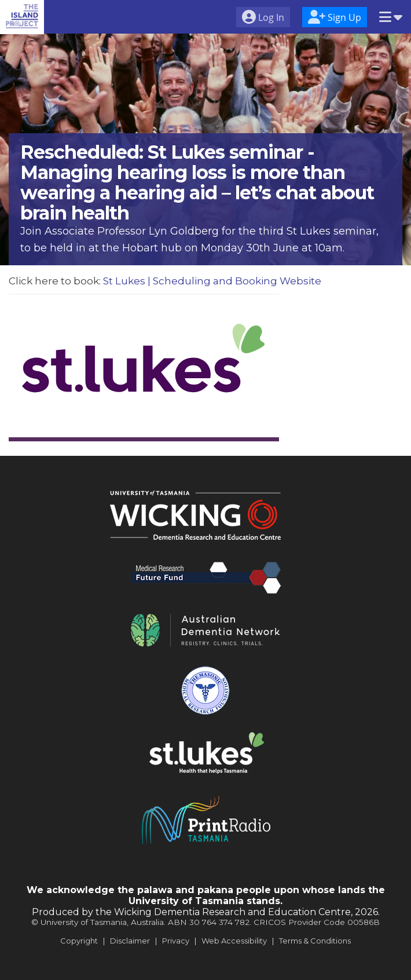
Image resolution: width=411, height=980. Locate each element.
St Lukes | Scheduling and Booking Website (212, 281)
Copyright (79, 941)
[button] (391, 18)
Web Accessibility (234, 941)
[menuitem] (263, 19)
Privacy (176, 941)
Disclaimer (130, 941)
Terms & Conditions (315, 941)
